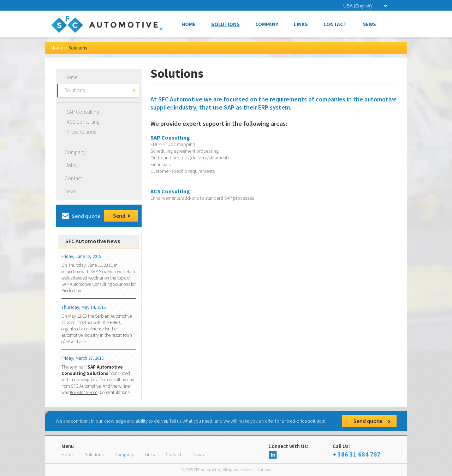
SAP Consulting (83, 112)
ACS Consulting (83, 122)
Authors (264, 469)
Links (301, 24)
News (369, 24)
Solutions (225, 24)
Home (189, 24)
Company (267, 24)
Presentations (81, 132)
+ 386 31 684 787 (365, 451)
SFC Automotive (93, 241)
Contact (335, 24)
